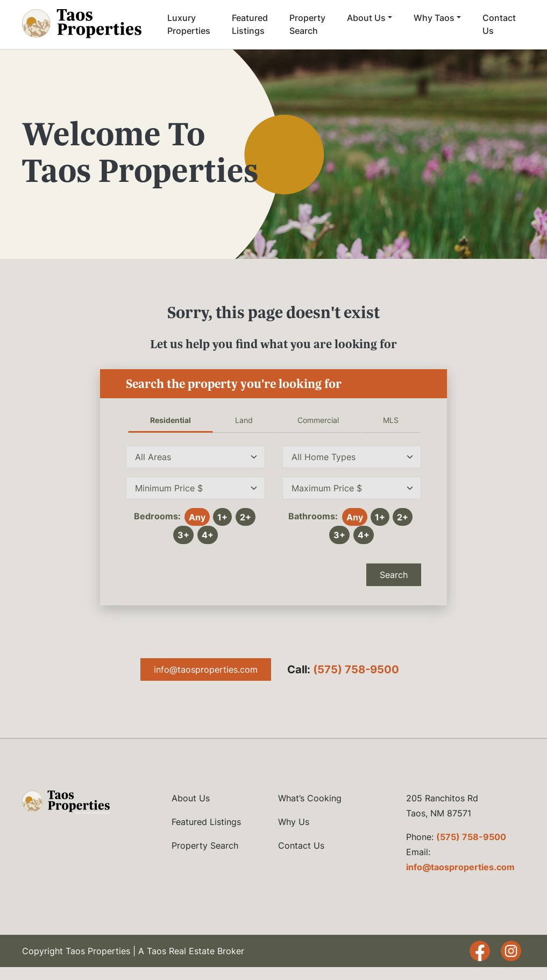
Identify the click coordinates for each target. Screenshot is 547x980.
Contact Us (499, 24)
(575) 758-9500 (356, 669)
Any (197, 517)
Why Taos (434, 18)
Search (394, 575)
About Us (366, 18)
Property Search (307, 24)
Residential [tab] (171, 420)
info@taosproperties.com (206, 669)
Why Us (294, 822)
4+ (208, 535)
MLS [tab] (391, 420)
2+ (246, 517)
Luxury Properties (189, 24)
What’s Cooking (310, 798)
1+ (222, 517)
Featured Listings (250, 24)
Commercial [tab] (318, 420)
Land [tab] (244, 420)
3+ (183, 535)
